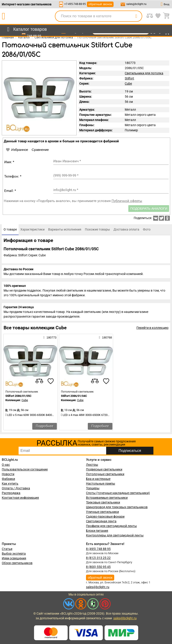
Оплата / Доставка (16, 488)
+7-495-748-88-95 (75, 4)
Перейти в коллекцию (152, 328)
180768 (105, 337)
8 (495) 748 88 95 (98, 549)
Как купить (10, 484)
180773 (50, 337)
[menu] (26, 29)
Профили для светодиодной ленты (111, 526)
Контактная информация (20, 498)
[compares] (39, 381)
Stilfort (129, 78)
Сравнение (40, 150)
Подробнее (45, 426)
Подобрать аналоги (149, 208)
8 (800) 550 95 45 (98, 567)
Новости (8, 474)
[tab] (10, 230)
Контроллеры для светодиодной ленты (115, 535)
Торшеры (93, 488)
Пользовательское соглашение (25, 469)
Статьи (7, 549)
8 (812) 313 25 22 (98, 558)
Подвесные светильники (104, 469)
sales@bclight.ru (136, 4)
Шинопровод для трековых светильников (117, 507)
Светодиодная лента (101, 521)
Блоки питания (97, 531)
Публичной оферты (127, 201)
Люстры (92, 465)
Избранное (17, 150)
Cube (128, 84)
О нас (6, 465)
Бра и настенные (98, 479)
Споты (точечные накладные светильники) (118, 493)
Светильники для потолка (144, 73)
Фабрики (8, 479)
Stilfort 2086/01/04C (74, 396)
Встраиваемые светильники (107, 498)
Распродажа (11, 493)
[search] (136, 16)
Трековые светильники (103, 502)
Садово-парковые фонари (105, 517)
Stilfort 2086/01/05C (18, 396)
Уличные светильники (102, 512)
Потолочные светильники (105, 474)
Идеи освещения (14, 558)
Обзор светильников (17, 563)
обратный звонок (100, 4)
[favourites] (51, 381)
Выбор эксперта (14, 554)
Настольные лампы (101, 484)
